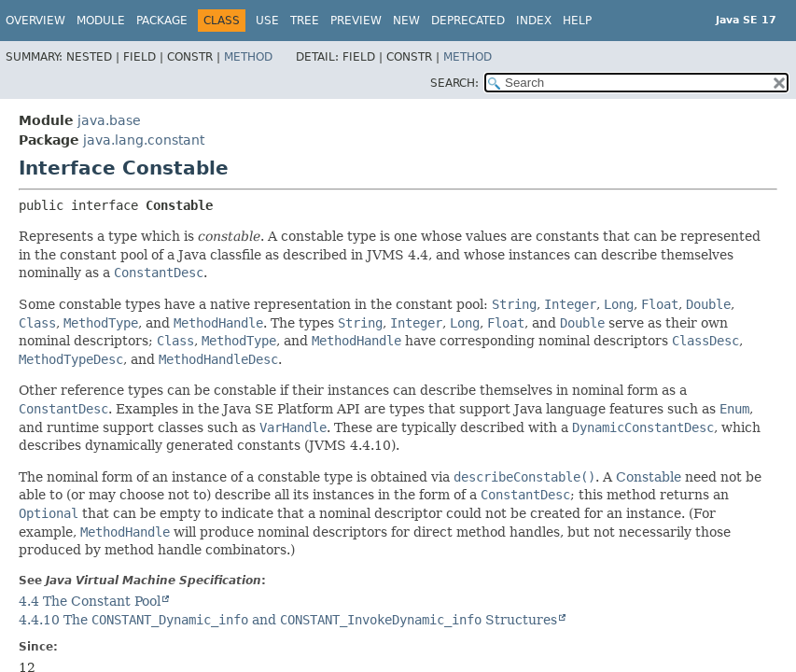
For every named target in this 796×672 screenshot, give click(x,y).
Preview (356, 21)
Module (101, 21)
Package (162, 21)
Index (534, 21)
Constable (649, 477)
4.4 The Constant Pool (90, 601)
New (406, 21)
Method (248, 57)
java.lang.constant (144, 140)
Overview (35, 21)
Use (267, 21)
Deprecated (468, 21)
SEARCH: (454, 83)
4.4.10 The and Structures (288, 620)
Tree (305, 21)
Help (577, 21)
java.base (109, 120)
